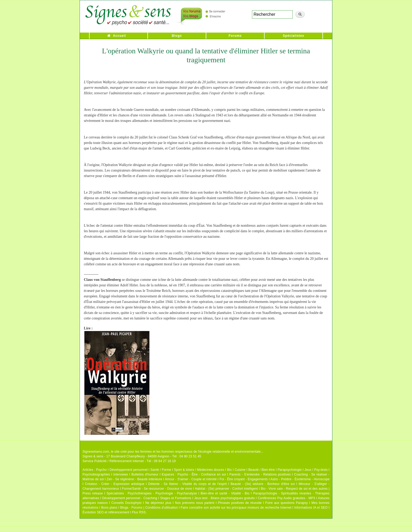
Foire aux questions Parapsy (287, 503)
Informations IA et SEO (311, 508)
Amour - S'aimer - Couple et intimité (191, 479)
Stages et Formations (176, 498)
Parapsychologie (290, 470)
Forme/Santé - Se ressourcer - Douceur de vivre (157, 489)
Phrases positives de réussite (240, 503)
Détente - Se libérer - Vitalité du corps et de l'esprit (187, 484)
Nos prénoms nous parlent (195, 503)
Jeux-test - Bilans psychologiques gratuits (224, 498)
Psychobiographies (96, 474)
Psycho (102, 470)
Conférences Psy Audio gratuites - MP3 (286, 498)
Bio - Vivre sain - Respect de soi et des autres (294, 489)
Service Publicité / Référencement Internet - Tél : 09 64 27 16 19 (129, 461)
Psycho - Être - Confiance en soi (202, 474)
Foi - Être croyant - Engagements (243, 479)
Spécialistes (293, 36)
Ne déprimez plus (158, 503)
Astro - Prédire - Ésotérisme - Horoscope (300, 479)
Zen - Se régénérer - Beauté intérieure (134, 479)
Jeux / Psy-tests (316, 470)
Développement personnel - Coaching (130, 498)
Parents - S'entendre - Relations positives (260, 474)
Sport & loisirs (184, 470)
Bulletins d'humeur (145, 474)
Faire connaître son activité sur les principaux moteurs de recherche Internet (236, 508)
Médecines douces (211, 470)
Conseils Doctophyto (127, 503)
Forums (235, 36)
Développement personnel (129, 470)
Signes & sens (93, 456)
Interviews (121, 474)
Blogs (177, 36)
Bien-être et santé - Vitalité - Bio (225, 493)
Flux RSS (139, 512)
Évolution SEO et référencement (106, 512)
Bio (229, 470)
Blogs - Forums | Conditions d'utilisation (149, 508)
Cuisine (240, 470)
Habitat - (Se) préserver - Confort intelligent (226, 489)
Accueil (120, 36)
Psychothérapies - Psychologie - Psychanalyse (162, 493)
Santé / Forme (161, 470)
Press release (93, 493)
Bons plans (109, 508)
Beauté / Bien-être (261, 470)
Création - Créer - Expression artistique (115, 484)
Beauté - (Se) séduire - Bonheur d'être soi (263, 484)
